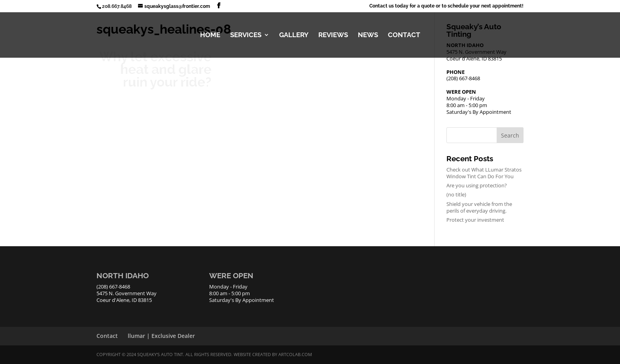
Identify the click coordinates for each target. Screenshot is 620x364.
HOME (210, 35)
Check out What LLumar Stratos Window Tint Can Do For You (484, 173)
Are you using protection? (477, 185)
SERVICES (246, 35)
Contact (107, 336)
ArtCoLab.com (295, 354)
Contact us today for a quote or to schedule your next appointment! (446, 6)
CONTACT (404, 35)
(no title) (456, 194)
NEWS (368, 35)
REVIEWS (333, 35)
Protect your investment (475, 220)
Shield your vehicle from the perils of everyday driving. (479, 207)
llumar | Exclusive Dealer (161, 336)
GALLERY (294, 35)
